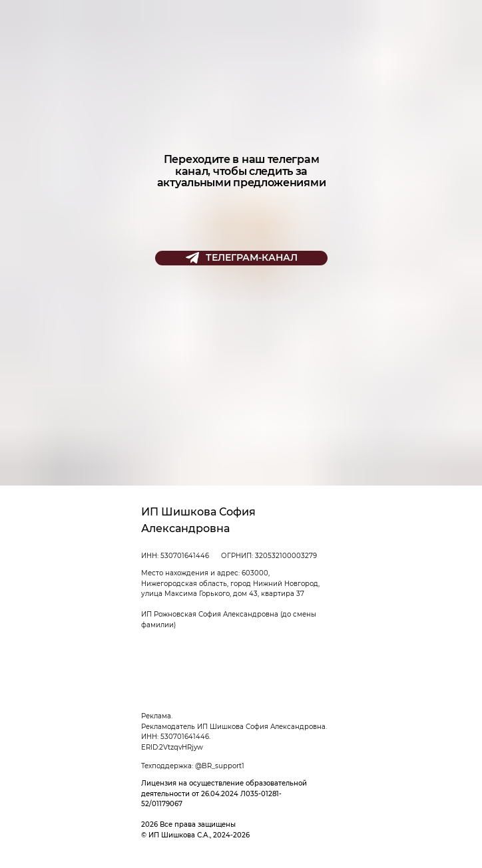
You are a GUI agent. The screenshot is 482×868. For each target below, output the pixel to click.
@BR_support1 (220, 766)
